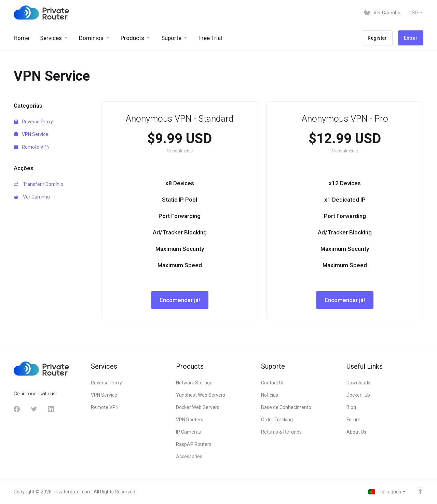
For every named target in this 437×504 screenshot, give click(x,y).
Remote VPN (32, 147)
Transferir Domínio (39, 184)
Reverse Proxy (33, 122)
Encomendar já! (180, 300)
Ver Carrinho (32, 197)
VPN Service (31, 134)
